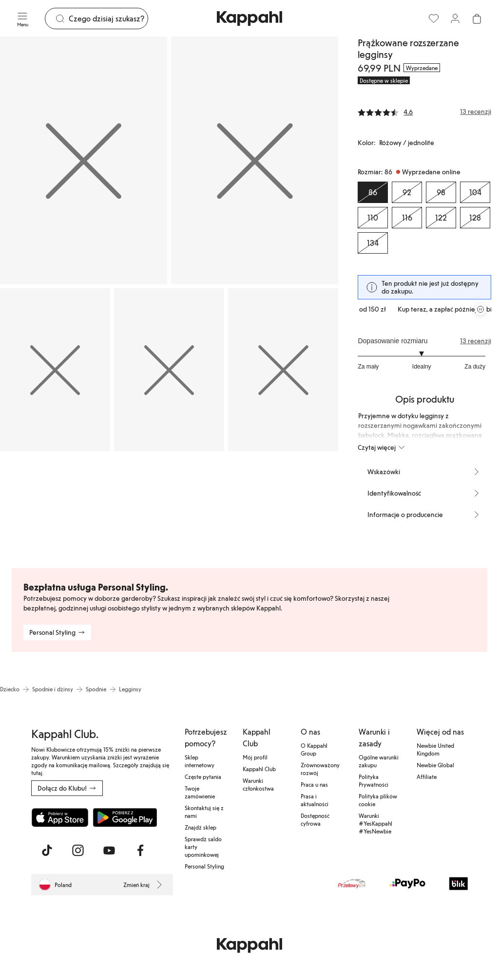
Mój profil (255, 757)
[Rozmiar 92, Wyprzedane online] (407, 192)
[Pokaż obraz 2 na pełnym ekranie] (255, 160)
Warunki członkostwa (258, 784)
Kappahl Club (259, 769)
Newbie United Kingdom (435, 749)
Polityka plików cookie (378, 800)
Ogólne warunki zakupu (379, 761)
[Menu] (22, 18)
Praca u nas (314, 784)
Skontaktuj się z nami (204, 812)
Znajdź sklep (201, 827)
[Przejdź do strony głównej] (249, 18)
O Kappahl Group (314, 749)
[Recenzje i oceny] (424, 111)
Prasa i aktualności (315, 800)
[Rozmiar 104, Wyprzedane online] (475, 192)
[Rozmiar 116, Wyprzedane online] (407, 218)
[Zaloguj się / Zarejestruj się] (455, 18)
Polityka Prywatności (374, 780)
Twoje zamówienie (200, 792)
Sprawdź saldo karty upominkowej (203, 847)
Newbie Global (435, 765)
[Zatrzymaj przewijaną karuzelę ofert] (480, 309)
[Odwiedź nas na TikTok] (47, 851)
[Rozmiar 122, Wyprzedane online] (441, 218)
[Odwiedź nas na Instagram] (78, 851)
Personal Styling (204, 866)
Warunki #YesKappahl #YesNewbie (375, 823)
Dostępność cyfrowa (315, 819)
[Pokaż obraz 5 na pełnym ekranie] (283, 370)
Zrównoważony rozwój (320, 769)
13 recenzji (476, 341)
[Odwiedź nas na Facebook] (140, 851)
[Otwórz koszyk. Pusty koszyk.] (477, 18)
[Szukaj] (108, 18)
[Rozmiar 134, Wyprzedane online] (373, 243)
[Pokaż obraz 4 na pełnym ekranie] (169, 370)
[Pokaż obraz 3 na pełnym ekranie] (55, 370)
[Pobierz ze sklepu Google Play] (125, 817)
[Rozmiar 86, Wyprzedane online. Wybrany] (373, 192)
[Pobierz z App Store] (60, 817)
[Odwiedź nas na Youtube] (109, 851)
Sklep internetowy (200, 761)
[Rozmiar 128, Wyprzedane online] (475, 218)
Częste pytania (203, 777)
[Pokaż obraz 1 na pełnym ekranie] (84, 160)
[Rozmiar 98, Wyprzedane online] (441, 192)
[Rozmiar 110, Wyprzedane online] (373, 218)
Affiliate (427, 777)
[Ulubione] (434, 18)
